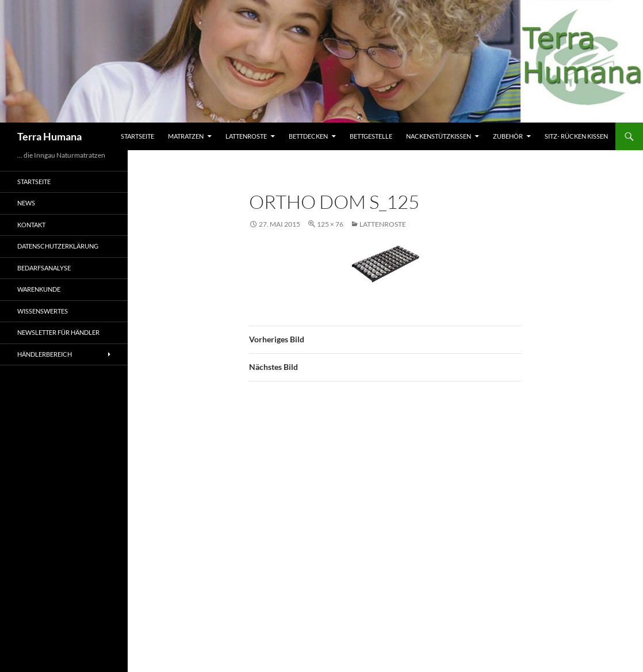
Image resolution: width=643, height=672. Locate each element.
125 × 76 (330, 224)
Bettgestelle (371, 136)
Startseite (137, 136)
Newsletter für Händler (58, 332)
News (26, 203)
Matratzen (186, 136)
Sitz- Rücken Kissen (576, 136)
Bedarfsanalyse (44, 268)
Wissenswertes (43, 311)
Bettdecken (308, 136)
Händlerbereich (45, 354)
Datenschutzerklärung (58, 246)
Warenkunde (39, 289)
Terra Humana (49, 136)
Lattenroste (246, 136)
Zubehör (508, 136)
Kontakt (31, 225)
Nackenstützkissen (439, 136)
